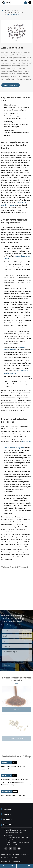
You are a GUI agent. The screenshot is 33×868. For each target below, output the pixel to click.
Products (15, 10)
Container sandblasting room (14, 448)
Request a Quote (11, 85)
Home (7, 10)
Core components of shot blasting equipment (13, 768)
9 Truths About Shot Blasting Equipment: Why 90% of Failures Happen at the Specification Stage (15, 782)
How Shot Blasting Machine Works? (13, 795)
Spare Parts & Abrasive (15, 13)
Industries (7, 814)
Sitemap (4, 861)
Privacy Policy (17, 861)
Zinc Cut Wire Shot (13, 14)
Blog (15, 762)
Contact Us (8, 825)
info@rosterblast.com (18, 830)
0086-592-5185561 (15, 833)
